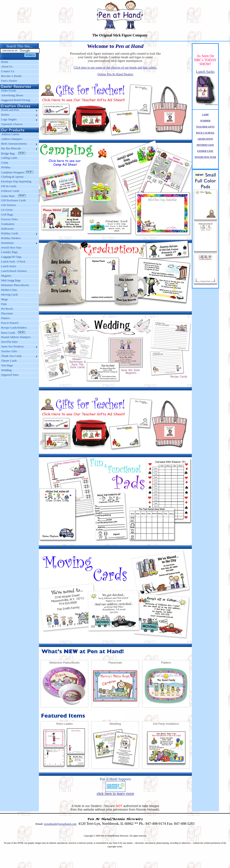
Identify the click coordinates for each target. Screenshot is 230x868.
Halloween (7, 229)
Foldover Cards (10, 191)
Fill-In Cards (9, 186)
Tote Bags (7, 365)
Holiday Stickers (11, 238)
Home (5, 62)
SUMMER (205, 121)
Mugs (4, 299)
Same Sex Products (12, 346)
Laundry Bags (9, 252)
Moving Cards (10, 294)
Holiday (6, 167)
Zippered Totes (10, 375)
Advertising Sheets (12, 95)
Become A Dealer (11, 76)
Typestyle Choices (12, 124)
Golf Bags (7, 214)
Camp (5, 162)
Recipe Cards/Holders (14, 328)
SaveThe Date (9, 342)
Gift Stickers (9, 205)
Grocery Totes (9, 219)
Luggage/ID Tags (11, 257)
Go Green (7, 210)
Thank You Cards (11, 356)
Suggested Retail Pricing (16, 100)
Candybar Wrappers (17, 172)
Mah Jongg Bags (11, 280)
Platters (6, 318)
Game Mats (13, 196)
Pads (4, 304)
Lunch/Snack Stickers (14, 271)
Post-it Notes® (10, 323)
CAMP (205, 115)
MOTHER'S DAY (205, 145)
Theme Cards (9, 361)
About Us (7, 66)
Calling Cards (9, 158)
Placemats (7, 313)
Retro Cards (13, 333)
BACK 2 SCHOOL (205, 133)
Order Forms (9, 91)
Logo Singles (9, 119)
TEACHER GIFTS (205, 127)
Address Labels (10, 134)
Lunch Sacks (9, 266)
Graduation (8, 224)
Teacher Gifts (9, 351)
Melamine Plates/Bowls (15, 285)
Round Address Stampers (16, 337)
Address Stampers (12, 139)
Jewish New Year (11, 247)
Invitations (7, 243)
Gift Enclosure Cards (13, 200)
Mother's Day (9, 290)
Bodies (5, 115)
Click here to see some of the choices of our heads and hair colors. (115, 68)
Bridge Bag (13, 153)
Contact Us (8, 71)
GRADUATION (205, 139)
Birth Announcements (14, 144)
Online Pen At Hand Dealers (115, 74)
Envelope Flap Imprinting (16, 181)
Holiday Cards (10, 233)
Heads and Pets (10, 110)
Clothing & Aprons (13, 177)
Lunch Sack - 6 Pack (13, 261)
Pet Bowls (7, 309)
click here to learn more (115, 794)
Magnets (6, 276)
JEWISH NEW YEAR (205, 157)
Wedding (6, 370)
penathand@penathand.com (60, 824)
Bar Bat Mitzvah (11, 148)
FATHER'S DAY (205, 151)
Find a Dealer (9, 81)
